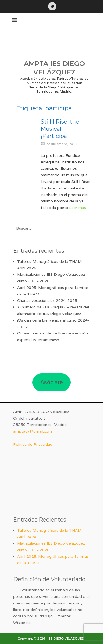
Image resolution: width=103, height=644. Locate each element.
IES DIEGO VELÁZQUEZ (66, 639)
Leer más (78, 208)
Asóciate (52, 382)
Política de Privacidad (33, 444)
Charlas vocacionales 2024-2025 (47, 300)
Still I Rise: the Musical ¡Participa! (60, 129)
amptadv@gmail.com (33, 431)
